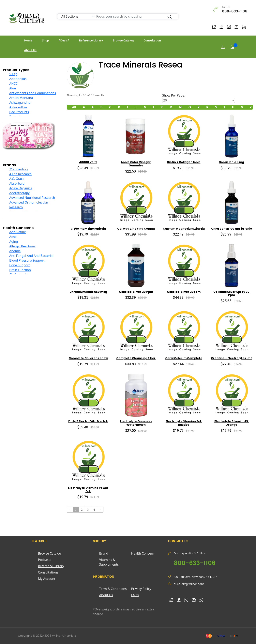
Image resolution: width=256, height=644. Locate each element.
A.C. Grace (17, 179)
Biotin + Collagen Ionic (184, 162)
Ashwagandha (20, 102)
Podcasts (45, 560)
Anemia (15, 251)
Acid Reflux (17, 232)
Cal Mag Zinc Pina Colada (136, 229)
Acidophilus (18, 79)
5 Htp (13, 74)
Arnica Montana (21, 98)
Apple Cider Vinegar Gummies (136, 164)
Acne (13, 237)
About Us (30, 50)
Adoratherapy (19, 193)
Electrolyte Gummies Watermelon (136, 423)
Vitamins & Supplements (109, 562)
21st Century (19, 169)
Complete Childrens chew (88, 358)
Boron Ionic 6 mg (231, 162)
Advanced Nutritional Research (32, 198)
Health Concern (143, 553)
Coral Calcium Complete (184, 358)
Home (28, 40)
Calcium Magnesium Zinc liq (184, 229)
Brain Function (20, 270)
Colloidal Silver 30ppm (184, 292)
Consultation (152, 40)
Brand (104, 553)
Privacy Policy (141, 589)
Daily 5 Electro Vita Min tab (88, 421)
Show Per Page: (174, 95)
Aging (14, 241)
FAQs (135, 595)
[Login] (223, 47)
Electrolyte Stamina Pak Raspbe (184, 423)
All (74, 107)
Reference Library (91, 40)
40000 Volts (88, 162)
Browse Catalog (123, 40)
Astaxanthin (18, 107)
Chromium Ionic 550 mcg (88, 292)
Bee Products (19, 112)
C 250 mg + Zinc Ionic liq (88, 229)
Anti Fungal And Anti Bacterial (31, 256)
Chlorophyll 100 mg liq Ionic (232, 229)
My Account (47, 579)
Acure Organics (21, 188)
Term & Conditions (113, 589)
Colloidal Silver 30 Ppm (136, 292)
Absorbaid (17, 183)
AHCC (13, 84)
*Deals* (64, 40)
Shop (46, 40)
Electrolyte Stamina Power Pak (88, 490)
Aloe (13, 88)
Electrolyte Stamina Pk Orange (232, 423)
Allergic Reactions (22, 246)
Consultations (48, 572)
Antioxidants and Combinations (33, 93)
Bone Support (20, 265)
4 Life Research (20, 174)
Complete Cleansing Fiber (136, 358)
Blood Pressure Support (27, 260)
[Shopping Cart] (233, 47)
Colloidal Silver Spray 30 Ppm (231, 293)
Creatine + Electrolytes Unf (231, 358)
